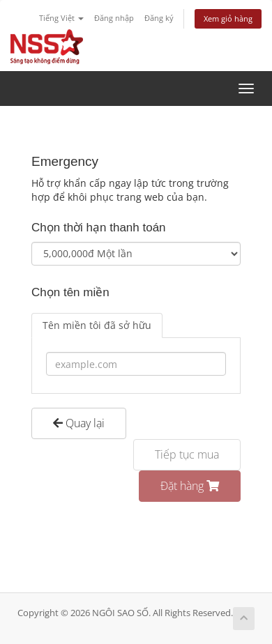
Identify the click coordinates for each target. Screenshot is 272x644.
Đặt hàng (190, 486)
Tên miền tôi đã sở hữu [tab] (97, 325)
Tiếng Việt (61, 18)
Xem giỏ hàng (228, 18)
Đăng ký (159, 18)
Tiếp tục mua (187, 454)
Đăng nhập (114, 18)
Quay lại (79, 423)
